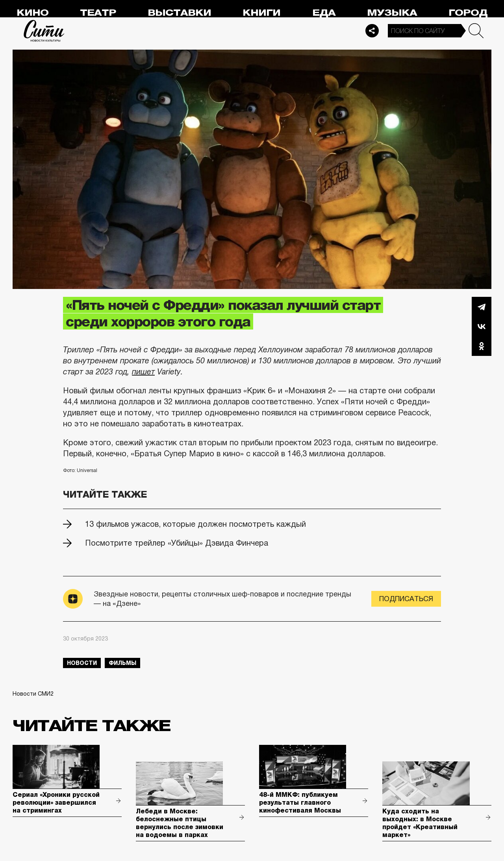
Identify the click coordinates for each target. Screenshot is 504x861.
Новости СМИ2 (33, 694)
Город (468, 13)
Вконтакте (482, 326)
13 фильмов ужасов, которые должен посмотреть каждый (195, 524)
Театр (98, 13)
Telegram (482, 307)
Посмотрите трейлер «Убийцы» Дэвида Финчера (177, 543)
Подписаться (406, 599)
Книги (261, 13)
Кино (32, 13)
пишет (143, 372)
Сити (44, 31)
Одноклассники (482, 346)
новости (82, 663)
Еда (324, 13)
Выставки (179, 13)
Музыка (392, 13)
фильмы (122, 663)
